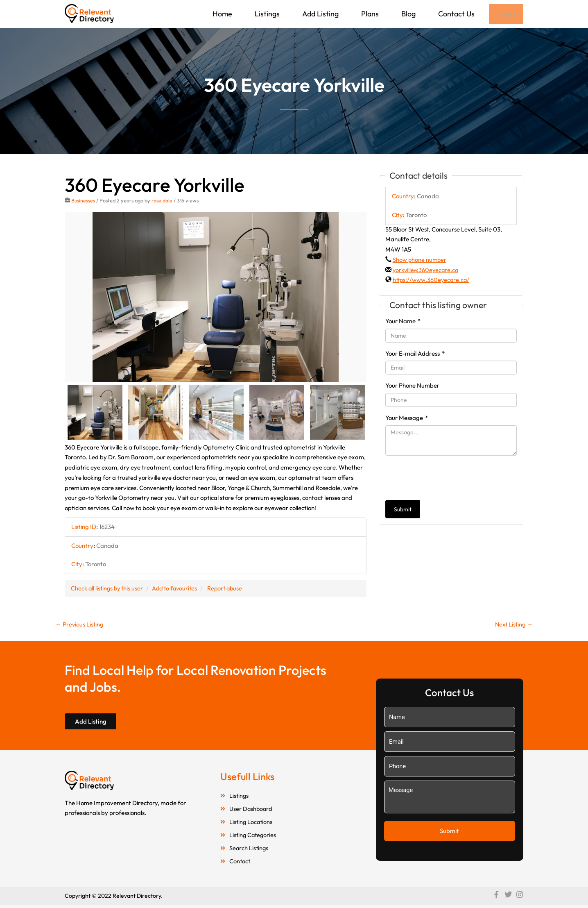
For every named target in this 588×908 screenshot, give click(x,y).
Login (506, 14)
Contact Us (456, 14)
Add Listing (320, 14)
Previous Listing (80, 625)
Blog (408, 14)
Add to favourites (178, 589)
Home (222, 14)
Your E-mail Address (415, 354)
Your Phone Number (412, 386)
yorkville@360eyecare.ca (426, 271)
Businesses (83, 201)
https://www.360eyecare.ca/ (432, 280)
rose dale (162, 201)
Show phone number (420, 260)
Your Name (403, 322)
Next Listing (513, 625)
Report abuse (230, 589)
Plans (369, 14)
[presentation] (448, 479)
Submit (403, 510)
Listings (266, 14)
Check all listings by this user (108, 589)
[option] (216, 298)
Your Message (407, 419)
